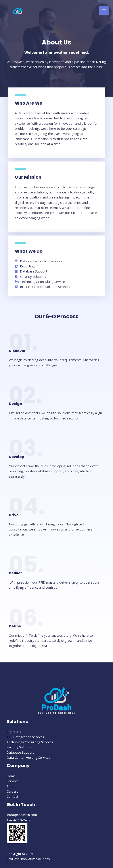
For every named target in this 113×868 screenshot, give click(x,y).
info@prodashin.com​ (22, 815)
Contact (12, 796)
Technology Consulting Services (30, 742)
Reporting (14, 732)
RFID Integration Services (25, 737)
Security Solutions (20, 747)
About (11, 786)
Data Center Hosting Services (28, 757)
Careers (12, 791)
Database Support (20, 752)
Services (13, 781)
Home (11, 776)
